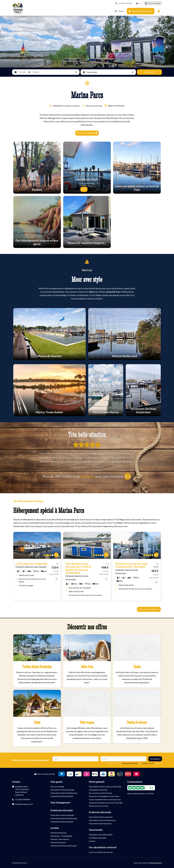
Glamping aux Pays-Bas (98, 790)
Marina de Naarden (58, 842)
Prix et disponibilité (87, 133)
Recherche (149, 72)
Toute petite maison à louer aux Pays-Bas (105, 786)
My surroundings (57, 786)
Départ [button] (36, 72)
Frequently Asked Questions (62, 796)
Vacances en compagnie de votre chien (104, 796)
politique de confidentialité (130, 763)
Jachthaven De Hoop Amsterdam (64, 846)
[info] (57, 579)
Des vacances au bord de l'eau (101, 793)
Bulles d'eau (87, 667)
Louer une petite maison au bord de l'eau (105, 799)
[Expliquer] (91, 189)
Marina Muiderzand (58, 833)
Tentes (37, 722)
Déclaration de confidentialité (101, 835)
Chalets (137, 667)
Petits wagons (87, 722)
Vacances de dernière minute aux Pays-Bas (106, 803)
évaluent (87, 476)
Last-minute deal (87, 181)
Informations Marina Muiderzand (64, 793)
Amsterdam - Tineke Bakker (61, 836)
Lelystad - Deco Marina (60, 839)
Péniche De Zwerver (137, 722)
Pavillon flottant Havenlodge (37, 667)
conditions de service (148, 763)
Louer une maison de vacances (101, 852)
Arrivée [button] (22, 72)
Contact (92, 841)
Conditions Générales (98, 838)
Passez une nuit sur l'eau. (99, 806)
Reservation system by (148, 863)
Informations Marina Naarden (62, 790)
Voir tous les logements (149, 609)
